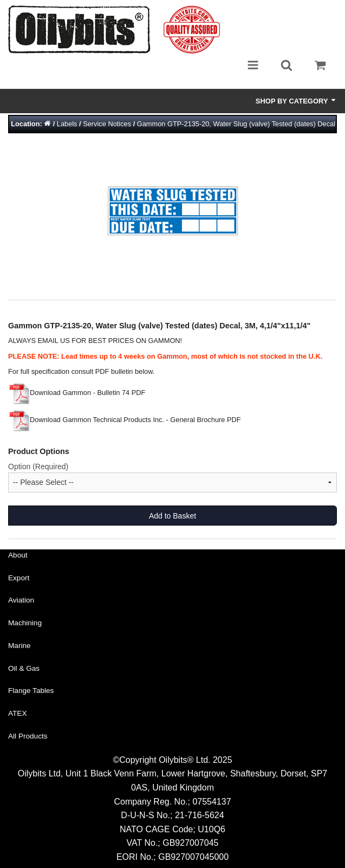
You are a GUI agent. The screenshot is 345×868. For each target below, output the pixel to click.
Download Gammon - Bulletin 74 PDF (77, 393)
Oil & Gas (24, 668)
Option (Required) (38, 467)
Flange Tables (31, 691)
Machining (25, 623)
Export (19, 578)
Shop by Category (296, 101)
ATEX (18, 713)
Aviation (21, 600)
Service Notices (107, 124)
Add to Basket (172, 516)
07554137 (211, 802)
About (18, 555)
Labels (67, 124)
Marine (19, 646)
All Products (28, 736)
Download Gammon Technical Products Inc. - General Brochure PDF (125, 420)
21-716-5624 (200, 815)
